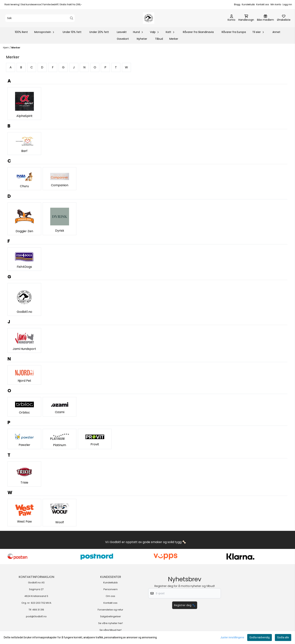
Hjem (6, 48)
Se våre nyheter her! (111, 623)
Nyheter (142, 39)
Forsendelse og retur (110, 610)
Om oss (110, 596)
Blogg (237, 5)
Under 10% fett (72, 32)
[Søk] (40, 18)
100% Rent (21, 32)
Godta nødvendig (260, 637)
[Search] (72, 18)
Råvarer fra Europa (234, 32)
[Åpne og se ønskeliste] (284, 18)
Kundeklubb (248, 5)
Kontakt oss (263, 5)
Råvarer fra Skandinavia (198, 32)
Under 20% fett (99, 32)
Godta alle (283, 637)
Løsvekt (122, 32)
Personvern (111, 589)
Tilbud (159, 39)
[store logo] (149, 18)
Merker (174, 39)
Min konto (276, 5)
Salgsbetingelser (111, 616)
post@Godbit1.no (36, 616)
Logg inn (287, 5)
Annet (276, 32)
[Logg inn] (265, 18)
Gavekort (123, 39)
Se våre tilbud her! (111, 630)
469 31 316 (38, 610)
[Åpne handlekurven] (246, 18)
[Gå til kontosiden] (232, 18)
